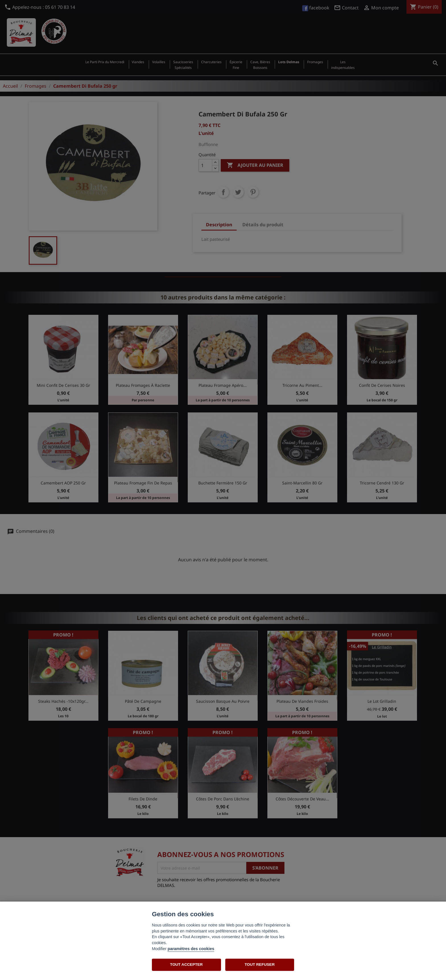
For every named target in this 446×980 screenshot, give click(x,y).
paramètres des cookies (191, 949)
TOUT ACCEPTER (186, 964)
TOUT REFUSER (260, 964)
